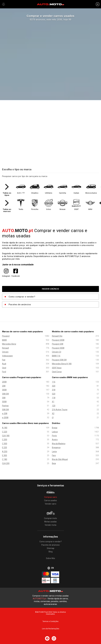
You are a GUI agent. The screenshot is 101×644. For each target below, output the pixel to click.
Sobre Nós (50, 558)
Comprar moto (50, 518)
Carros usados (50, 500)
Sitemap (51, 548)
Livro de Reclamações (51, 629)
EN (51, 568)
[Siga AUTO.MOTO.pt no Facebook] (47, 638)
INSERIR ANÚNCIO (50, 289)
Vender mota (50, 525)
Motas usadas (50, 522)
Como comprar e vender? (22, 297)
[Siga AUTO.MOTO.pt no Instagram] (54, 638)
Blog (51, 552)
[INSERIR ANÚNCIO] (98, 4)
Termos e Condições (50, 621)
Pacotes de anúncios (20, 304)
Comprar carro (51, 497)
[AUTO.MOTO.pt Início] (51, 4)
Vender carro (51, 504)
